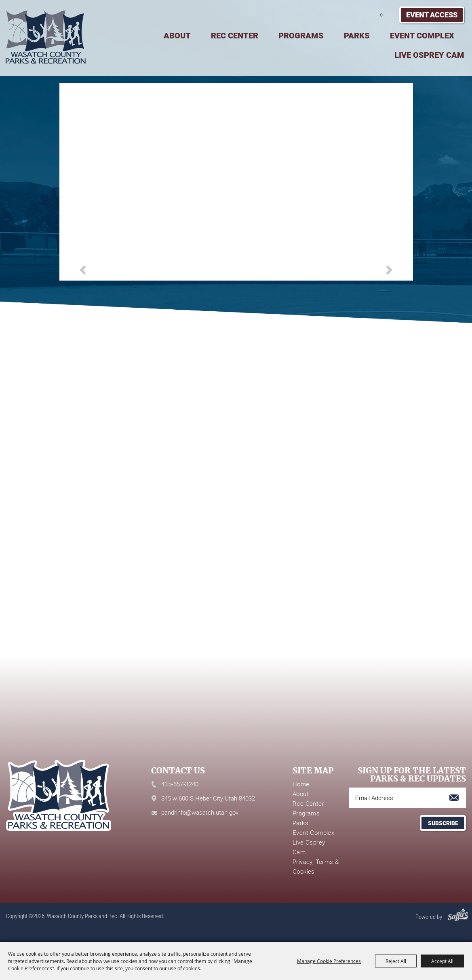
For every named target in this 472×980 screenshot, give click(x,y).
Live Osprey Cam (429, 55)
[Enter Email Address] (407, 798)
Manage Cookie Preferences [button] (329, 961)
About (177, 36)
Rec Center (235, 36)
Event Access (432, 15)
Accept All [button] (442, 961)
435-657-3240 (180, 784)
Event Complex (422, 36)
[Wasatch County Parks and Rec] (45, 37)
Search (352, 15)
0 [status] (382, 15)
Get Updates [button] (443, 823)
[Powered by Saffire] (456, 917)
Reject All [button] (396, 961)
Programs (301, 36)
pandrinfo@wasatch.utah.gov (200, 812)
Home (301, 784)
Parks (357, 36)
